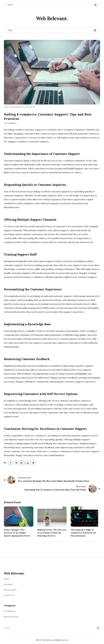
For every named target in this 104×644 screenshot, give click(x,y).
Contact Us (9, 595)
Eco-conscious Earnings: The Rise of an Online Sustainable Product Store (54, 481)
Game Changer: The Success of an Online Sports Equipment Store (17, 533)
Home (7, 579)
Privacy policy (10, 590)
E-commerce (11, 123)
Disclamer (8, 584)
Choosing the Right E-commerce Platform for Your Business (83, 533)
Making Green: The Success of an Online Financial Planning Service (52, 533)
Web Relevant (51, 18)
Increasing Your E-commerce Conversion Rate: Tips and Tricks (55, 490)
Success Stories (11, 617)
